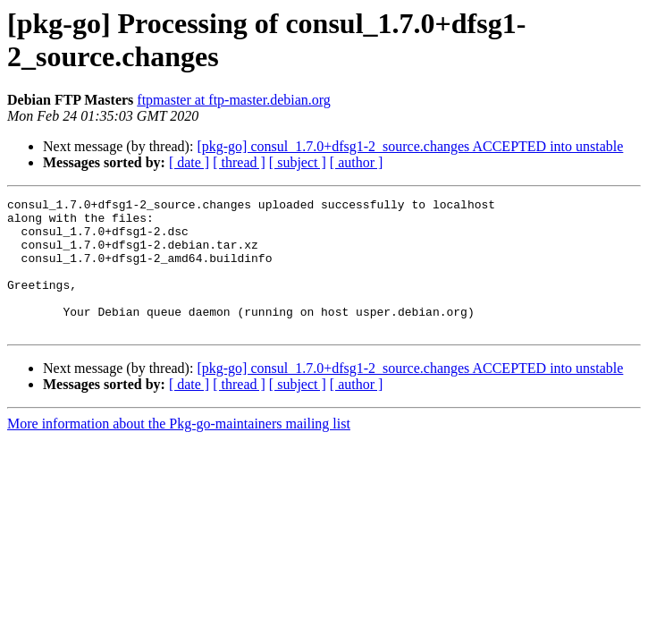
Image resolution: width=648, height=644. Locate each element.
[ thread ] (239, 162)
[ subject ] (298, 162)
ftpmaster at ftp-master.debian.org (234, 100)
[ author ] (357, 162)
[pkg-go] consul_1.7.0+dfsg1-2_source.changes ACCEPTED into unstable (410, 146)
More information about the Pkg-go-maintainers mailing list (179, 450)
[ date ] (189, 162)
